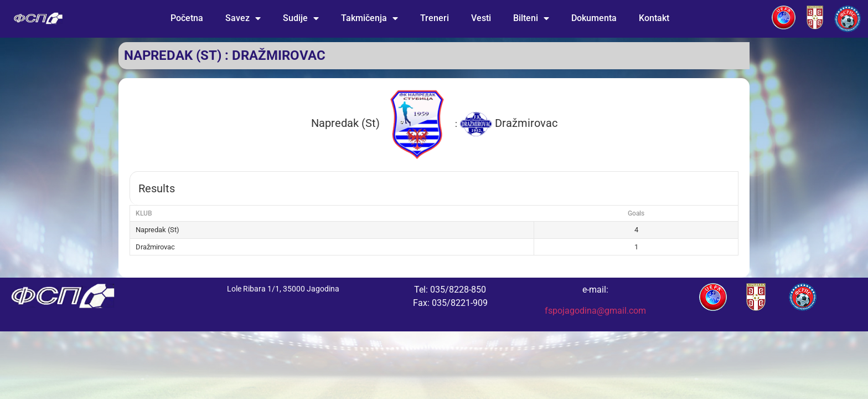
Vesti (481, 18)
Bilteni (531, 18)
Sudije (301, 18)
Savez (243, 18)
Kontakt (654, 18)
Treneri (435, 18)
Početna (187, 18)
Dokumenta (594, 18)
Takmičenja (370, 18)
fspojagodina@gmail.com (595, 311)
